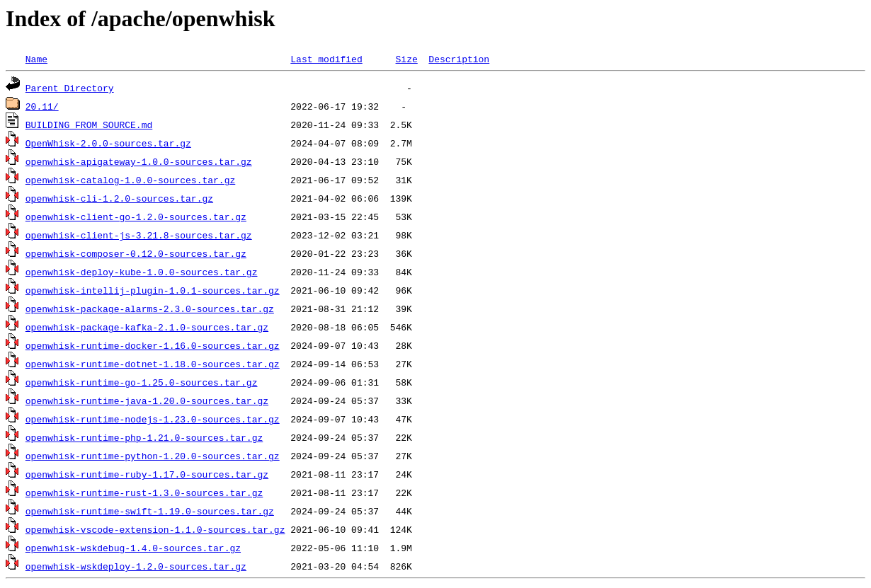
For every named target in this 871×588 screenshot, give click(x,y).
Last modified (326, 59)
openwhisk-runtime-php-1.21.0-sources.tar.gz (144, 437)
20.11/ (42, 106)
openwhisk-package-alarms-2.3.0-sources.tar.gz (150, 309)
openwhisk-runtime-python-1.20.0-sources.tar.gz (153, 456)
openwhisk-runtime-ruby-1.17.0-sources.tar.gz (147, 474)
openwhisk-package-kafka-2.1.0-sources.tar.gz (147, 327)
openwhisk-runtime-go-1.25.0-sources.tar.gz (142, 382)
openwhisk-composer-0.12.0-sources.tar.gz (136, 253)
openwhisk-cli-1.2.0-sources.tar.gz (119, 198)
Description (459, 59)
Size (406, 59)
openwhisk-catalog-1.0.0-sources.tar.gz (130, 180)
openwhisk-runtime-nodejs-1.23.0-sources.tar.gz (153, 419)
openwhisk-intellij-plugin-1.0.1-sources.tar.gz (153, 290)
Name (36, 59)
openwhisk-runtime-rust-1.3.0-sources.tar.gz (144, 492)
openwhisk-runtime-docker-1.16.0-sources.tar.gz (153, 345)
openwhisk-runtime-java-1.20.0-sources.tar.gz (147, 400)
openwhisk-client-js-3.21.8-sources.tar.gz (139, 235)
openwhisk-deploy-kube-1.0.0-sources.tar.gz (142, 272)
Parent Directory (70, 88)
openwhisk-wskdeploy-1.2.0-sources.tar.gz (136, 566)
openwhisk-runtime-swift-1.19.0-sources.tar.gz (150, 511)
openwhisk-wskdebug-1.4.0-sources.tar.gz (133, 548)
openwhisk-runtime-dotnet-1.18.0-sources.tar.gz (153, 364)
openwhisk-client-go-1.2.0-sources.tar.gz (136, 217)
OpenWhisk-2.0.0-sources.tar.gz (108, 143)
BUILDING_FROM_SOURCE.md (89, 125)
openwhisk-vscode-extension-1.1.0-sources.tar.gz (155, 529)
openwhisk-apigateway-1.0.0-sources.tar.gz (139, 161)
